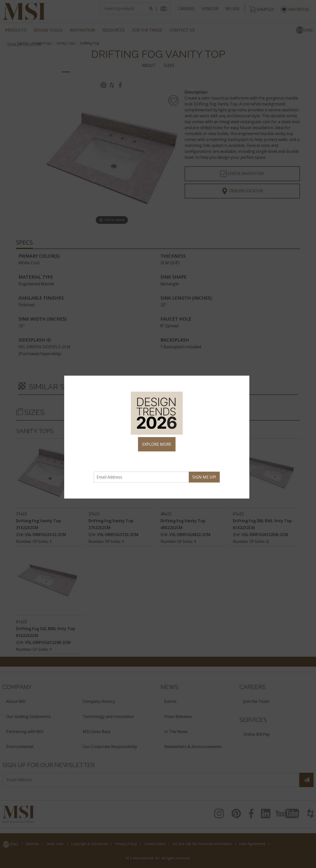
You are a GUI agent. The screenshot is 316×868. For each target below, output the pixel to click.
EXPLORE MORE (157, 444)
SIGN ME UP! (204, 477)
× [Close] (244, 382)
